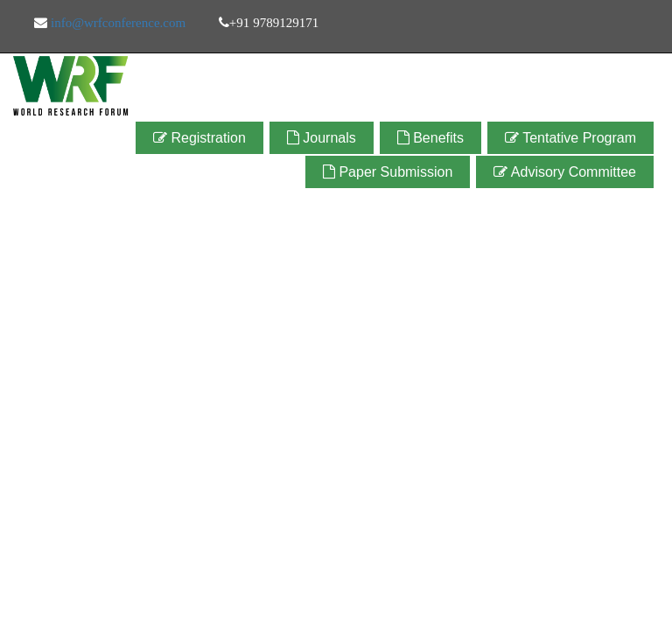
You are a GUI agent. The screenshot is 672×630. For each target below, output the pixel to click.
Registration (199, 138)
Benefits (430, 138)
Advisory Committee (565, 172)
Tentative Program (570, 138)
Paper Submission (388, 172)
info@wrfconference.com (116, 22)
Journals (322, 138)
